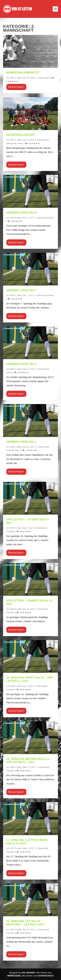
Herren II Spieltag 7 (21, 290)
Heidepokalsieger (20, 135)
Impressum (14, 976)
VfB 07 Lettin (16, 78)
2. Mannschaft (43, 78)
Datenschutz (46, 976)
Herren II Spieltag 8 (21, 213)
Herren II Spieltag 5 (21, 364)
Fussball (10, 450)
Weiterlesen (16, 87)
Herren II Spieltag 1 (21, 442)
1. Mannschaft (41, 140)
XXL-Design (28, 973)
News (20, 144)
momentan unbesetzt (23, 73)
